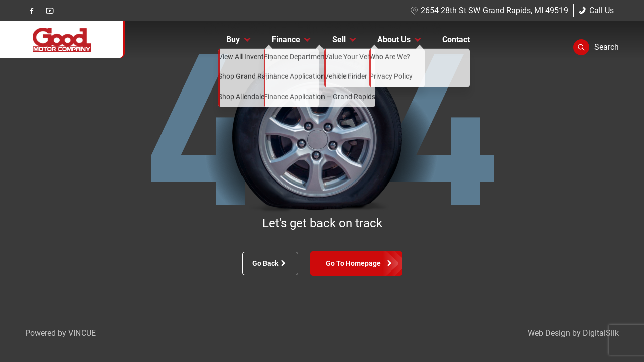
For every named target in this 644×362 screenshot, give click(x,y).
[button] (596, 47)
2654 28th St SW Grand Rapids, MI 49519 (489, 10)
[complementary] (614, 332)
